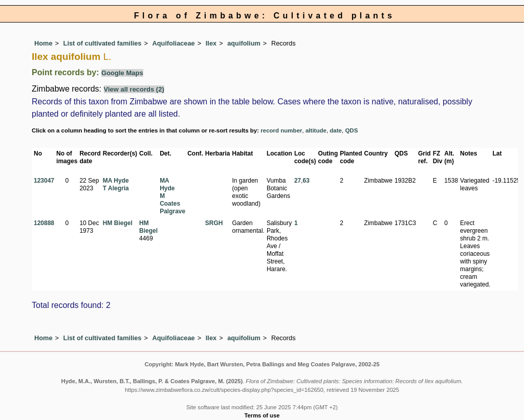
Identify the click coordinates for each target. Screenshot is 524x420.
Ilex (211, 43)
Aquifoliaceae (174, 43)
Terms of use (262, 415)
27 (298, 181)
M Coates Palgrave (172, 204)
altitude (316, 130)
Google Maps (122, 73)
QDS (351, 130)
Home (43, 43)
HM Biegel (118, 223)
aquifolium (244, 43)
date (336, 130)
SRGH (214, 223)
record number (281, 130)
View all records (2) (134, 89)
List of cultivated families (103, 43)
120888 (44, 223)
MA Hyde (116, 181)
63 (306, 181)
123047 (44, 181)
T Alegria (116, 188)
